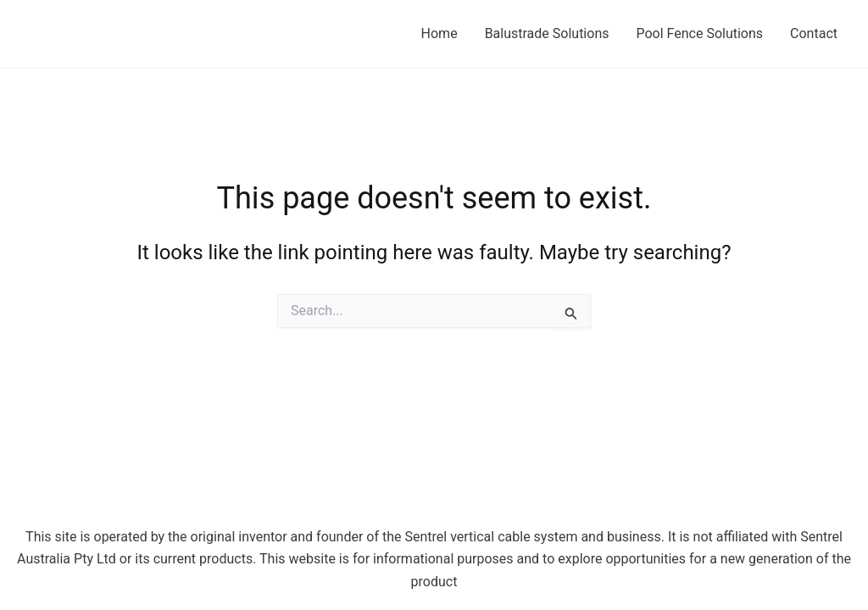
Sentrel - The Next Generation (163, 33)
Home (440, 33)
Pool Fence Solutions (699, 33)
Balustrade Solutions (547, 33)
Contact (814, 33)
